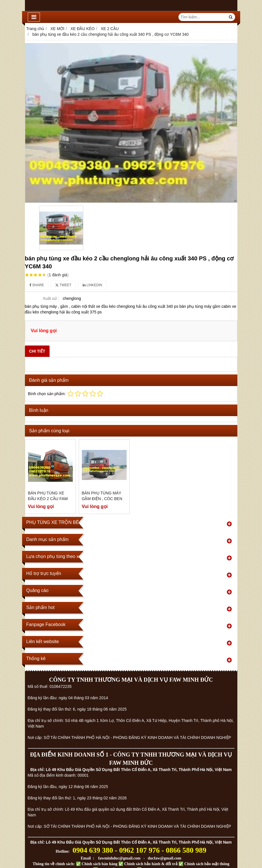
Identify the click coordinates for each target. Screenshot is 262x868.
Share (37, 285)
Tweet (63, 285)
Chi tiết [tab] (37, 351)
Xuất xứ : (51, 298)
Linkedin (92, 285)
